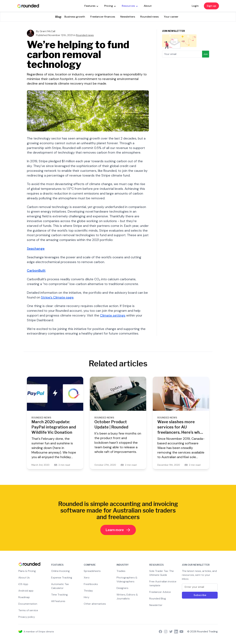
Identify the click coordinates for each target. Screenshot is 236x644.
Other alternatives (95, 604)
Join (206, 54)
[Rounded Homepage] (28, 6)
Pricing (110, 6)
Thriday (88, 591)
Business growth (75, 17)
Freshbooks (91, 584)
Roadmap (24, 597)
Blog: (59, 17)
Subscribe (200, 595)
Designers (122, 588)
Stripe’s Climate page (57, 297)
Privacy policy (27, 617)
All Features (58, 601)
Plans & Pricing (27, 571)
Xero (87, 578)
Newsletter (156, 605)
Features (91, 6)
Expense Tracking (62, 578)
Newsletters (128, 17)
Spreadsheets (92, 571)
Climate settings (113, 315)
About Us (24, 578)
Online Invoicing (60, 571)
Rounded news (149, 17)
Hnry (87, 597)
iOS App (23, 584)
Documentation (28, 604)
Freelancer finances (103, 17)
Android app (26, 591)
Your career (171, 17)
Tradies (121, 571)
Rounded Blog (158, 599)
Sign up (211, 6)
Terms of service (28, 610)
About (148, 6)
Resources (130, 6)
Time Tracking (59, 595)
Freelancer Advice (160, 592)
